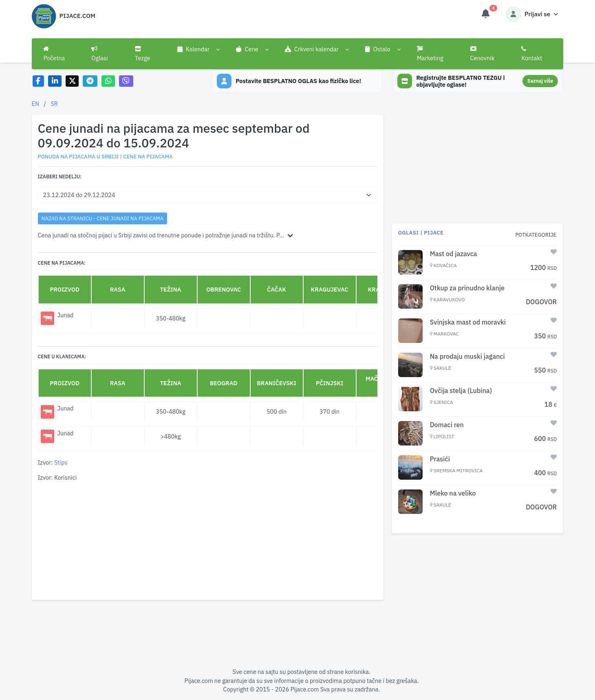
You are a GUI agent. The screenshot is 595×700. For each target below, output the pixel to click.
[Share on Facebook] (39, 81)
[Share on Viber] (126, 81)
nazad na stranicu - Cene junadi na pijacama (102, 218)
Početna (54, 54)
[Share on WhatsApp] (108, 81)
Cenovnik (483, 54)
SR (54, 104)
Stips (61, 462)
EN (36, 104)
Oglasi (99, 54)
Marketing (430, 54)
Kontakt (532, 54)
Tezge (143, 54)
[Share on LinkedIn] (55, 81)
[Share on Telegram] (90, 81)
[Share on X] (72, 81)
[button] (198, 49)
